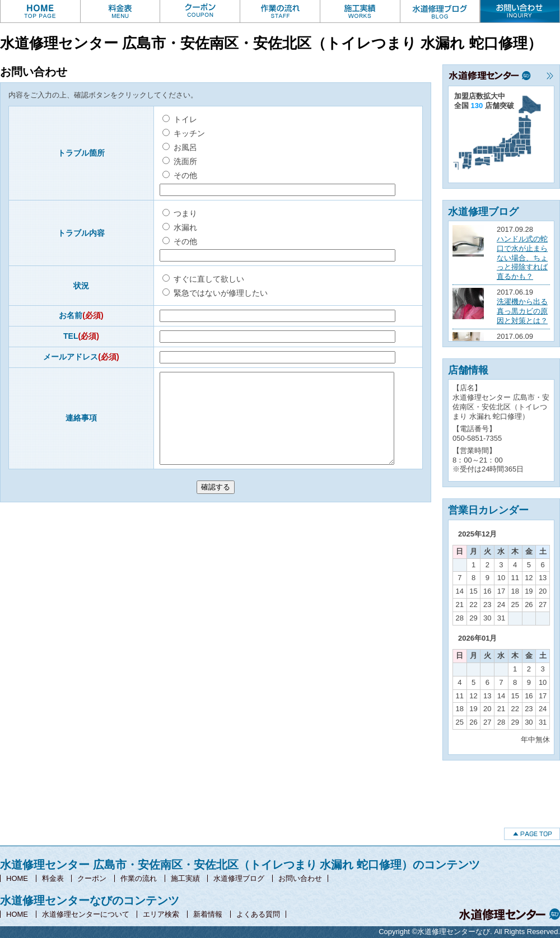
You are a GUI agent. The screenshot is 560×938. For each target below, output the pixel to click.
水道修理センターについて (86, 914)
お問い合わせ (300, 878)
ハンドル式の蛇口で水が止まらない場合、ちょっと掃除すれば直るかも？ (522, 258)
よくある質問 (258, 914)
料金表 (53, 878)
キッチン (184, 133)
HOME (17, 878)
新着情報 (208, 914)
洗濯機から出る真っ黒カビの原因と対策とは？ (522, 311)
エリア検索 (161, 914)
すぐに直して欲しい (203, 279)
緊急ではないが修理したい (215, 293)
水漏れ (180, 227)
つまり (180, 213)
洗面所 (180, 161)
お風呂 (180, 147)
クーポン (92, 878)
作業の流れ (139, 878)
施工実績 (185, 878)
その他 (180, 175)
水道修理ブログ (239, 878)
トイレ (180, 119)
